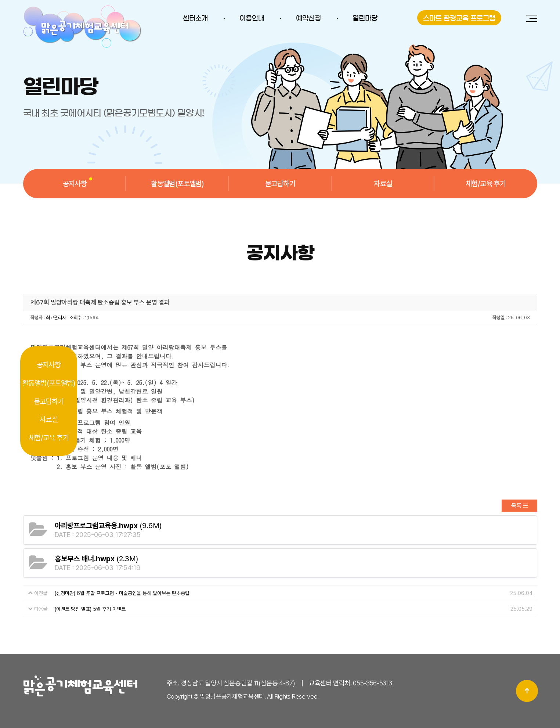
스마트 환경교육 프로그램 (459, 18)
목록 (516, 506)
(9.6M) (108, 526)
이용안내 (252, 18)
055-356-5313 (373, 683)
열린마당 (365, 18)
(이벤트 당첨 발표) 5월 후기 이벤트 (90, 609)
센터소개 (195, 18)
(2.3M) (96, 559)
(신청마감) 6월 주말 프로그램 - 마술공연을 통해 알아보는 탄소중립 (122, 593)
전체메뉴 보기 (532, 18)
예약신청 (308, 18)
